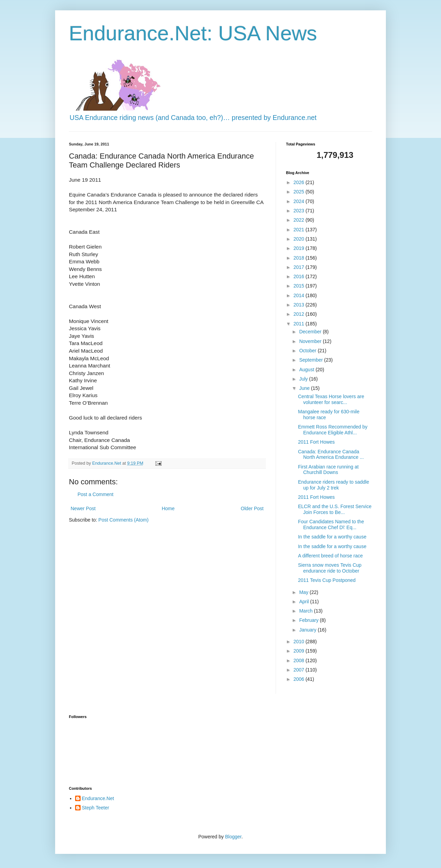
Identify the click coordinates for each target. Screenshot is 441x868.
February (309, 620)
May (304, 592)
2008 (300, 660)
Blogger (233, 837)
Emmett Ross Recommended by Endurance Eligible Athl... (333, 430)
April (305, 602)
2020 (300, 239)
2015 (300, 286)
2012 (300, 314)
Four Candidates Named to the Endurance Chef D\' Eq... (331, 524)
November (311, 341)
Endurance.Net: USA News (193, 33)
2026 (300, 182)
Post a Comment (95, 494)
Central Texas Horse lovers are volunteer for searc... (331, 399)
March (306, 611)
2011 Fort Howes (316, 442)
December (311, 332)
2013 (300, 305)
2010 (300, 642)
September (311, 360)
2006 (300, 679)
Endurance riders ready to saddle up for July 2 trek (334, 485)
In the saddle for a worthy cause (332, 537)
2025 (300, 192)
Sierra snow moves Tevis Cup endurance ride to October (330, 568)
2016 (300, 276)
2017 (300, 267)
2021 (300, 230)
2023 (300, 211)
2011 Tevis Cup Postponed (327, 580)
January (308, 630)
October (308, 351)
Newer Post (83, 508)
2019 (300, 248)
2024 (300, 201)
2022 (300, 220)
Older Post (252, 508)
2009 (300, 651)
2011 (300, 324)
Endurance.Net (98, 798)
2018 (300, 258)
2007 (300, 670)
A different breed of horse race (330, 556)
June (305, 388)
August (307, 370)
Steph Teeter (96, 808)
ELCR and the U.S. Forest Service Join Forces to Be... (335, 509)
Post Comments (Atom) (124, 520)
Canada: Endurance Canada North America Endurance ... (331, 455)
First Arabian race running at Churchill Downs (328, 470)
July (304, 379)
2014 (300, 295)
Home (168, 508)
